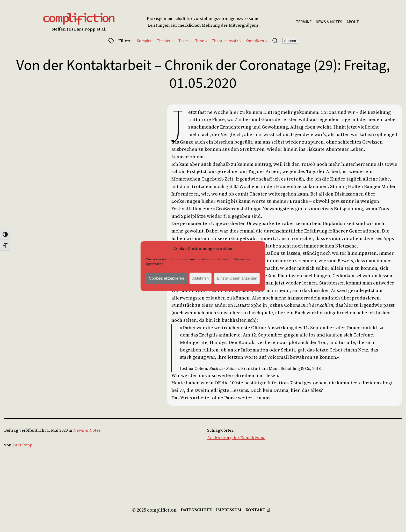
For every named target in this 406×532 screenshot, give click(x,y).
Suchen (290, 41)
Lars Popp (22, 445)
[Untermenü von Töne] (206, 41)
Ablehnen (201, 278)
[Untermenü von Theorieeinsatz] (240, 41)
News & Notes (87, 430)
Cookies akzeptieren (166, 278)
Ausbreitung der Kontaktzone (236, 438)
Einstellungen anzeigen (237, 278)
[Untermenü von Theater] (173, 41)
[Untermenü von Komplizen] (266, 41)
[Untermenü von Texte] (190, 41)
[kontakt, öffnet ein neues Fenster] (258, 510)
